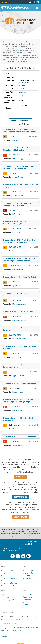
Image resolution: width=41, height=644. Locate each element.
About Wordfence (28, 595)
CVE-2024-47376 (15, 136)
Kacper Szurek (17, 392)
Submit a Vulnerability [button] (21, 120)
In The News (6, 597)
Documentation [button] (20, 517)
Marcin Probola (18, 410)
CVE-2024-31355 (15, 210)
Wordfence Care (7, 575)
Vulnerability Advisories (10, 600)
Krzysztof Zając (18, 159)
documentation (18, 53)
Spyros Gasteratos (19, 376)
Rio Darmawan (18, 251)
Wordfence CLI (7, 580)
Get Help (4, 2)
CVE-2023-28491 (15, 229)
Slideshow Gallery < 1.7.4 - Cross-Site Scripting (20, 277)
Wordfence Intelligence (10, 583)
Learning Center (27, 573)
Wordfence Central (8, 585)
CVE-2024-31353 (15, 173)
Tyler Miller (16, 286)
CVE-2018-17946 (15, 353)
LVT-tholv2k (16, 214)
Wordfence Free (7, 571)
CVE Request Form (29, 607)
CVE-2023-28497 (15, 247)
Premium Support (28, 578)
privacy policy (15, 630)
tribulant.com (23, 92)
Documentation (27, 571)
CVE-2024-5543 (15, 155)
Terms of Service (10, 543)
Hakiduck (16, 140)
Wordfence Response (9, 578)
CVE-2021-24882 (15, 282)
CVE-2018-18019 (15, 335)
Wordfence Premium (9, 573)
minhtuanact (17, 232)
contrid (21, 89)
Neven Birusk (17, 357)
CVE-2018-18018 (15, 317)
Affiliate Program (28, 597)
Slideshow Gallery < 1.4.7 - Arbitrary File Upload (20, 436)
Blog (3, 595)
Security (25, 605)
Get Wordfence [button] (20, 497)
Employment (26, 600)
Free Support (26, 575)
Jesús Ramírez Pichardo (21, 445)
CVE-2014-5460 (15, 441)
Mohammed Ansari (19, 304)
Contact (24, 602)
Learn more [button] (20, 477)
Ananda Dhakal (18, 177)
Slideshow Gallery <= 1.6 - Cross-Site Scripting (20, 383)
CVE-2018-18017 (15, 300)
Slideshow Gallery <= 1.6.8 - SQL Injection (18, 312)
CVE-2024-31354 (15, 192)
